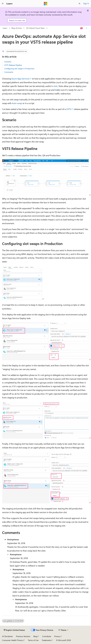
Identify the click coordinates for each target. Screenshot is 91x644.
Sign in (86, 3)
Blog (35, 636)
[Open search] (80, 4)
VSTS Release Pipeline (13, 65)
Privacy (57, 636)
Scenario (8, 62)
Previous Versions (23, 636)
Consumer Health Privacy (12, 640)
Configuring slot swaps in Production (19, 69)
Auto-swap (17, 103)
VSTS (69, 109)
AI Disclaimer (7, 636)
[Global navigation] (3, 4)
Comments (9, 72)
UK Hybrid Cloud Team (35, 28)
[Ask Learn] (82, 28)
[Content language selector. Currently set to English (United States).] (14, 630)
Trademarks (46, 640)
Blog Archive (17, 28)
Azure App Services (20, 79)
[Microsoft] (46, 4)
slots (55, 86)
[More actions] (87, 28)
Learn (5, 28)
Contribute (47, 636)
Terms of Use (33, 640)
